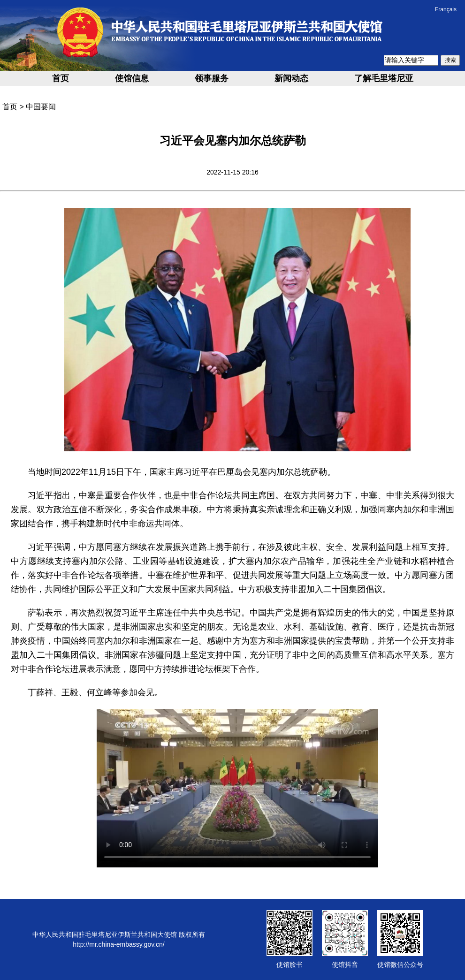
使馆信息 (132, 78)
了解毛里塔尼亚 (384, 78)
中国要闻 (41, 107)
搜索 (450, 60)
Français (446, 9)
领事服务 (212, 78)
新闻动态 (291, 78)
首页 (61, 78)
